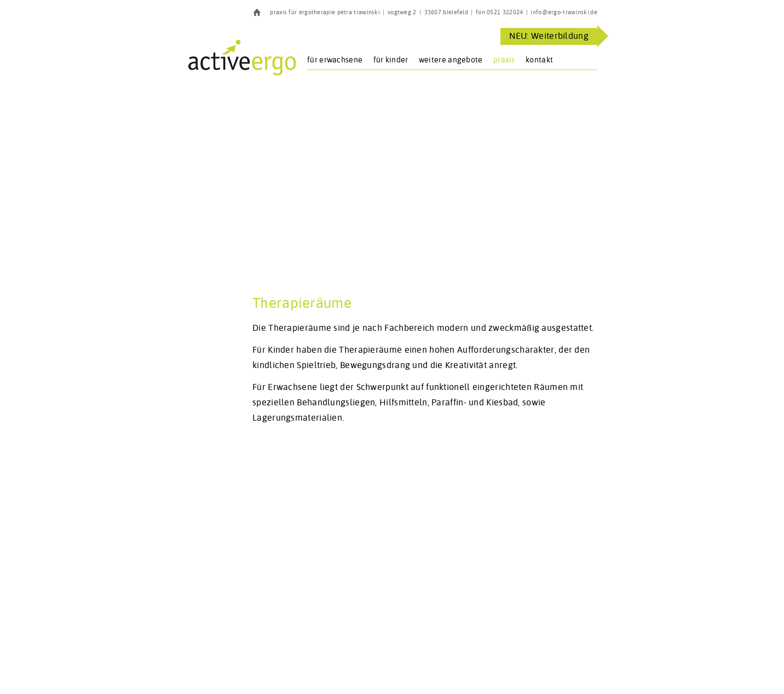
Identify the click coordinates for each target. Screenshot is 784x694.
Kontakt (539, 60)
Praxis (504, 60)
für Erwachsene (335, 60)
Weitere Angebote (451, 60)
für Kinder (391, 60)
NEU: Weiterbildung (549, 36)
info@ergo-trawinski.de (564, 12)
